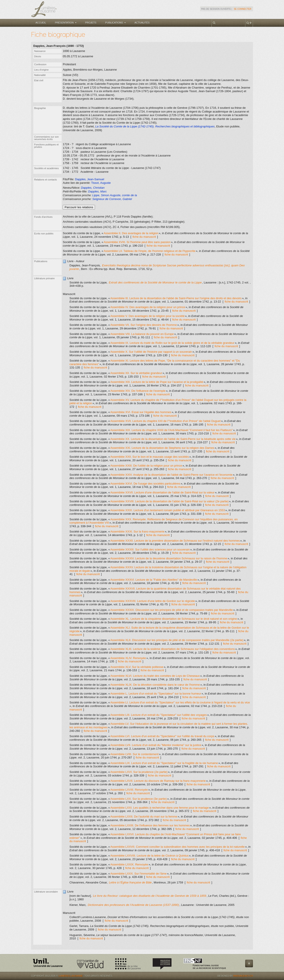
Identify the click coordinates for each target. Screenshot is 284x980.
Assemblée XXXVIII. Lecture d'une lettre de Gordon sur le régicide (153, 601)
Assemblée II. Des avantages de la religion (131, 233)
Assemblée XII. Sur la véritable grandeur (136, 373)
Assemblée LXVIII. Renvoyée (129, 790)
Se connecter (243, 9)
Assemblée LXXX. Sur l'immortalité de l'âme (138, 874)
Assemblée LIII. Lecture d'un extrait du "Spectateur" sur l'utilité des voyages (159, 715)
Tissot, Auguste (101, 183)
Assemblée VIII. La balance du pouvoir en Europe (142, 334)
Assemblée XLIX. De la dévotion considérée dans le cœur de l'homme (155, 685)
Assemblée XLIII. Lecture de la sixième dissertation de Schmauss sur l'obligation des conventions (173, 649)
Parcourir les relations (79, 207)
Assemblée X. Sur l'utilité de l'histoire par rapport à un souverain (151, 352)
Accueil (41, 23)
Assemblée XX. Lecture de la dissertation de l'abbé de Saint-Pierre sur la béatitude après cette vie (173, 439)
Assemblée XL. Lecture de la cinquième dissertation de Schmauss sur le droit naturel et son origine (174, 619)
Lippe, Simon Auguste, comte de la (115, 195)
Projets (91, 23)
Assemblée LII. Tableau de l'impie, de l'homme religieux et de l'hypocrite (149, 251)
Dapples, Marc (97, 191)
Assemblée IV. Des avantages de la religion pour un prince (148, 307)
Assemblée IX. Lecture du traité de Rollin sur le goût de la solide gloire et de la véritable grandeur (172, 343)
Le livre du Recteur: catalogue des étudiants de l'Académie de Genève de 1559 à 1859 (150, 896)
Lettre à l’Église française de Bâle (130, 882)
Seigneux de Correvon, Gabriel (112, 199)
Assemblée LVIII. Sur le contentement (134, 754)
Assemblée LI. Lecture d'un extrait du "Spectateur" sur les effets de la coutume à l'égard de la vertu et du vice (180, 702)
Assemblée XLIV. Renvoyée (128, 658)
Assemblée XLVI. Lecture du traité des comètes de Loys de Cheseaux (155, 676)
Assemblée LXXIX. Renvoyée (129, 864)
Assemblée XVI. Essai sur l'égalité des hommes (141, 412)
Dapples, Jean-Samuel (90, 179)
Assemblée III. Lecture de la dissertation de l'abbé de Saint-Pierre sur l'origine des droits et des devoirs (176, 298)
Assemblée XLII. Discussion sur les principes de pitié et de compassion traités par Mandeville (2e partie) (177, 640)
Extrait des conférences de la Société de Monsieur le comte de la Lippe (155, 282)
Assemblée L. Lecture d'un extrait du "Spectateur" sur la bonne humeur (156, 694)
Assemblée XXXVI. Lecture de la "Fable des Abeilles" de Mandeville (154, 580)
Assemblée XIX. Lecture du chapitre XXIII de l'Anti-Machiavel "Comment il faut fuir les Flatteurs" (171, 430)
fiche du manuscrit (144, 237)
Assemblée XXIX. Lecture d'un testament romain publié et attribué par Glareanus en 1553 (168, 510)
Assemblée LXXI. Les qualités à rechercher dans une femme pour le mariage (160, 808)
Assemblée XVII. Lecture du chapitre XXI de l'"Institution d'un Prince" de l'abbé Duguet (165, 421)
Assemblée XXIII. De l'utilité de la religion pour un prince (146, 466)
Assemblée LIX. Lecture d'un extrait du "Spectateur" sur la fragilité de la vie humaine (164, 763)
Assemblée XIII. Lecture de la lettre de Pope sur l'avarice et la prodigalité (157, 382)
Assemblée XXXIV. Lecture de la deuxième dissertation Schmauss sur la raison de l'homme (169, 558)
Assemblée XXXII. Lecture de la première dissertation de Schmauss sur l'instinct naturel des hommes (175, 541)
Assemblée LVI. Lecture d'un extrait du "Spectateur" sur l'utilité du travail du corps (162, 736)
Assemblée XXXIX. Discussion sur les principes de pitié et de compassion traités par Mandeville (172, 610)
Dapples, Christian (93, 188)
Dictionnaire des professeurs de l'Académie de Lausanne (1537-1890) (133, 905)
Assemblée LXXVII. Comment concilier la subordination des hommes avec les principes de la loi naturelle (177, 847)
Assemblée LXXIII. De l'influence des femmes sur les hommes (150, 825)
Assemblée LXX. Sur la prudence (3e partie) (138, 799)
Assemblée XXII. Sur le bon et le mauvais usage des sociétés (150, 457)
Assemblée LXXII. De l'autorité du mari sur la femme (144, 817)
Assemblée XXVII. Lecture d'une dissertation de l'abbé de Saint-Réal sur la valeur (162, 492)
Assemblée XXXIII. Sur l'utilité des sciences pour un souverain (150, 549)
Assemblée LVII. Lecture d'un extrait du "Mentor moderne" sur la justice (156, 745)
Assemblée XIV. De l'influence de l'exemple (138, 391)
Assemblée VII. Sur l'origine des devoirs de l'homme (144, 325)
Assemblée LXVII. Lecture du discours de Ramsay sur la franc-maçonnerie (158, 781)
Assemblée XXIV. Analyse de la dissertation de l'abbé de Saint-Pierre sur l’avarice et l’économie (171, 475)
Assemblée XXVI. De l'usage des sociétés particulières (145, 484)
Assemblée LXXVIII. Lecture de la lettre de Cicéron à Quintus (149, 856)
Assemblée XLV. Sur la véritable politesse (137, 667)
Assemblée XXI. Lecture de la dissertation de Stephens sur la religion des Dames (162, 448)
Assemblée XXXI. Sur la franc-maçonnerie (137, 532)
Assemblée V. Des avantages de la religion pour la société (147, 316)
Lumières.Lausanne (71, 976)
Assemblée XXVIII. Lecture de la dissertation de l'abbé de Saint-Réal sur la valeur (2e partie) (169, 501)
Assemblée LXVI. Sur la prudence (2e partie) (139, 772)
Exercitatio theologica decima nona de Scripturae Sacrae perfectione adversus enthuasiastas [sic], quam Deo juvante (157, 267)
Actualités (142, 23)
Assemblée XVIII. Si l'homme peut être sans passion (137, 242)
